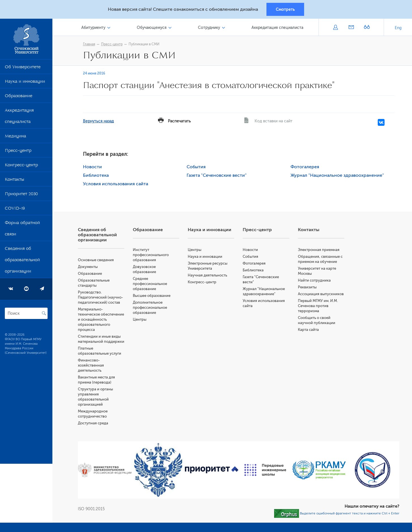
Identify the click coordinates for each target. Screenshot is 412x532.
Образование (19, 97)
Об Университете (23, 68)
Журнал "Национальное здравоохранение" (337, 176)
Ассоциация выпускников (321, 294)
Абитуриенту (93, 28)
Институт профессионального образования (151, 255)
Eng (398, 28)
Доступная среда (93, 423)
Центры (140, 320)
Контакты (14, 181)
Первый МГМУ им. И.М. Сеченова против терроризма (318, 306)
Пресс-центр (18, 152)
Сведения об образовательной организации (22, 261)
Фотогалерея (305, 167)
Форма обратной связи (22, 230)
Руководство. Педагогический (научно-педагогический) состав (101, 298)
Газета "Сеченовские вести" (217, 176)
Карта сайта (308, 330)
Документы (88, 267)
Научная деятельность (207, 275)
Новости (92, 167)
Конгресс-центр (21, 166)
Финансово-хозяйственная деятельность (91, 366)
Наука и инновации (25, 83)
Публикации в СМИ (144, 44)
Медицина (15, 137)
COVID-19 (15, 210)
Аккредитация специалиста (19, 117)
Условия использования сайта (116, 184)
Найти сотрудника (314, 281)
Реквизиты (307, 287)
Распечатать (179, 121)
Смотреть (285, 9)
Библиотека (96, 176)
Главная (89, 44)
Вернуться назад (98, 121)
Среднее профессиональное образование (150, 284)
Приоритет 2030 (21, 195)
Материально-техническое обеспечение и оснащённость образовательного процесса (101, 320)
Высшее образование (152, 296)
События (196, 167)
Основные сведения (96, 260)
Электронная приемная (319, 250)
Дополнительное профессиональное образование (150, 308)
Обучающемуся (152, 28)
